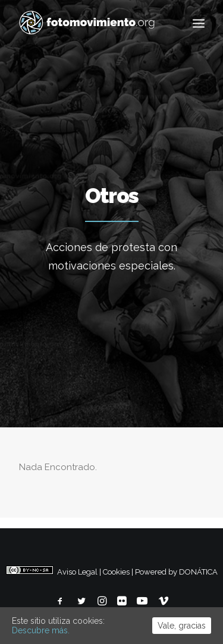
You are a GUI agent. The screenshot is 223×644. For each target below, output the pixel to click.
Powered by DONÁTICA (176, 572)
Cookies (116, 572)
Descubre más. (41, 630)
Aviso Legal (77, 572)
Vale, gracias (182, 626)
